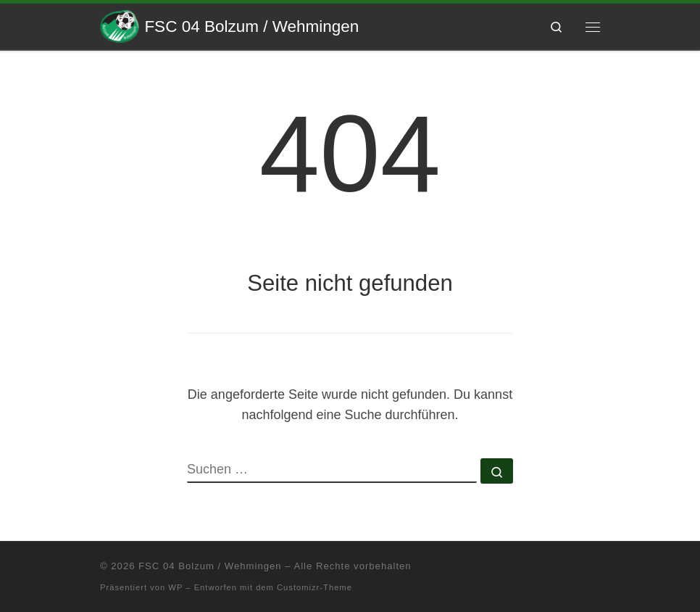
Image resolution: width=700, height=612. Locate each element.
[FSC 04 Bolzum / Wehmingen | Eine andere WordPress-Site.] (120, 25)
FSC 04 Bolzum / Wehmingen (210, 566)
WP (175, 587)
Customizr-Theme (314, 587)
